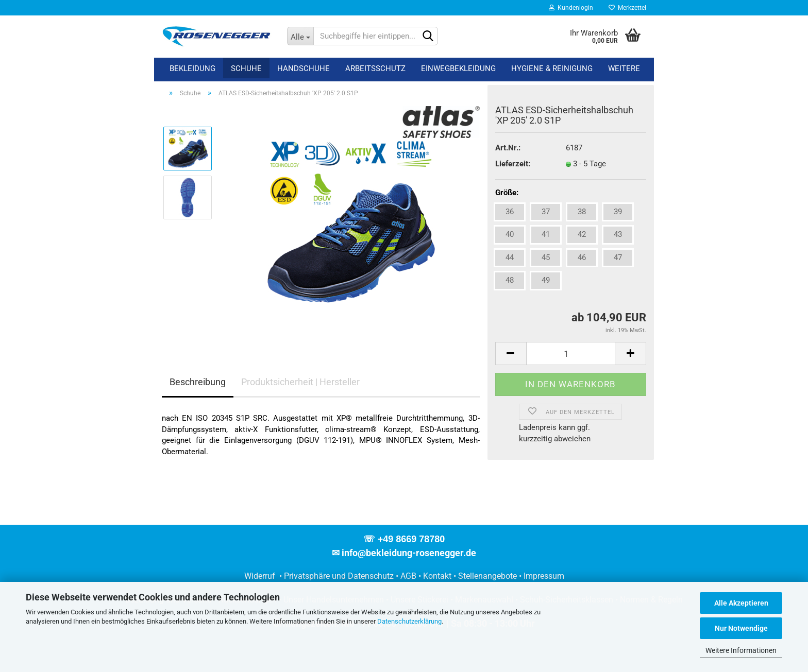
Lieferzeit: (513, 164)
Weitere (624, 68)
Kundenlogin (571, 8)
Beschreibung (198, 382)
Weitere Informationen (741, 650)
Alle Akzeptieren (741, 603)
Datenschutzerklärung (409, 621)
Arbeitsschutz (375, 68)
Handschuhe (304, 68)
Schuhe (246, 68)
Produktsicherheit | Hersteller (300, 382)
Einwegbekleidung (458, 68)
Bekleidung (192, 68)
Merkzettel (627, 8)
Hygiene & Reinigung (552, 68)
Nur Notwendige (741, 628)
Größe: (507, 193)
